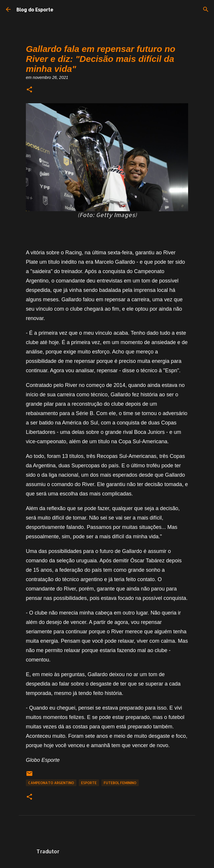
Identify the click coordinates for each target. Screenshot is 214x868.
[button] (29, 90)
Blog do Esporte (35, 10)
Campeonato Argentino (51, 783)
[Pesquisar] (206, 9)
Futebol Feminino (120, 783)
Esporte (89, 783)
